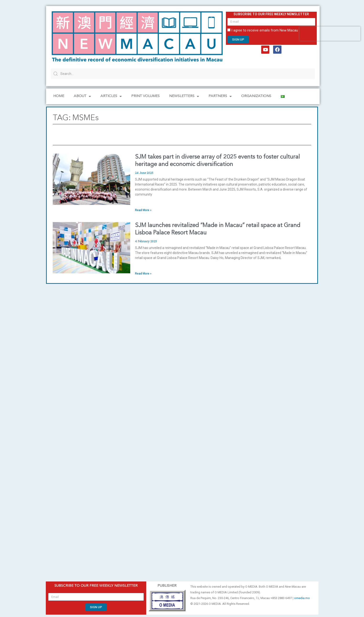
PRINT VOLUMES (145, 96)
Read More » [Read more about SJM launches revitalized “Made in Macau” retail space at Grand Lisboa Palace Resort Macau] (143, 274)
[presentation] (330, 34)
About (82, 96)
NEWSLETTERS (184, 96)
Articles (111, 96)
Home (59, 96)
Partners (220, 96)
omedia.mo (302, 598)
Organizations (256, 96)
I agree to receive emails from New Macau (265, 30)
